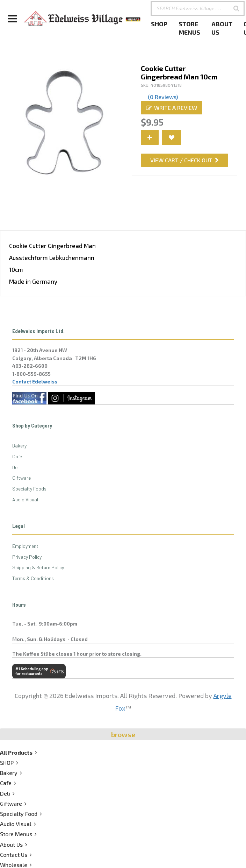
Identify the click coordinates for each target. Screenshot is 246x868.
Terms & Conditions (33, 578)
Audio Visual (25, 499)
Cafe (17, 456)
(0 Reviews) (163, 97)
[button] (236, 8)
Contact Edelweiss (35, 382)
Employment (25, 546)
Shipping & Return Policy (38, 567)
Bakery (19, 446)
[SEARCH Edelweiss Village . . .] (198, 8)
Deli (16, 467)
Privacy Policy (27, 557)
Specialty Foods (29, 489)
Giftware (21, 478)
